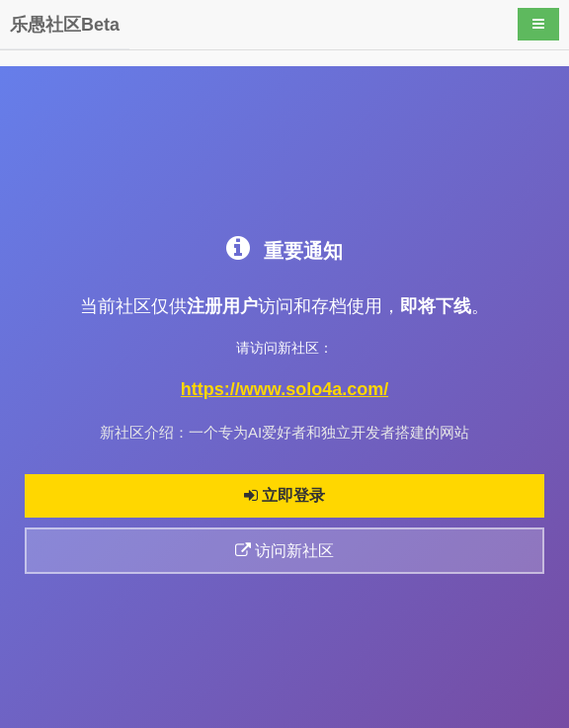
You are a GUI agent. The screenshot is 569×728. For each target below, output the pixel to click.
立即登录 (284, 495)
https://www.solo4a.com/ (284, 389)
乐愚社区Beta (65, 25)
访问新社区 (284, 551)
